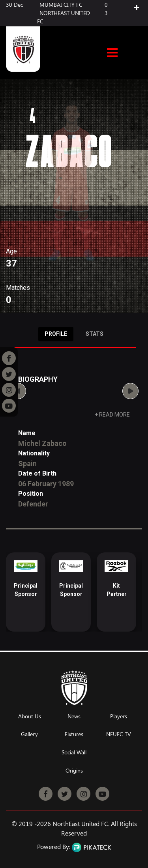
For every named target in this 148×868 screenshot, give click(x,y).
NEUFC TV (119, 734)
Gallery (29, 734)
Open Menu (112, 53)
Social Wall (74, 753)
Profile (56, 334)
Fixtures (74, 734)
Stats (95, 334)
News (74, 717)
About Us (30, 717)
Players (119, 717)
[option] (26, 592)
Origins (74, 771)
